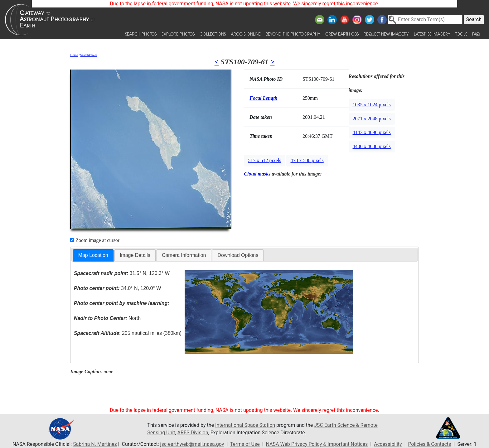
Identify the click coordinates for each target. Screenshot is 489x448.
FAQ (476, 34)
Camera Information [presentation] (184, 255)
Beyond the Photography (293, 34)
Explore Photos (178, 34)
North (107, 318)
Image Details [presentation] (135, 255)
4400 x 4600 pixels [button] (372, 146)
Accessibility (388, 444)
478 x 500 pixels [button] (307, 160)
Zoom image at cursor (95, 240)
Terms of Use (245, 444)
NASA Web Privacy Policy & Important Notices (317, 444)
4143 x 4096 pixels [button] (372, 132)
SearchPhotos (89, 55)
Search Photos (141, 34)
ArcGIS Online (246, 34)
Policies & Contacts (429, 444)
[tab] (93, 255)
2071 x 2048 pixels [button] (372, 119)
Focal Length (263, 98)
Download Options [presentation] (238, 255)
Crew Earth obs (342, 34)
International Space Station (245, 425)
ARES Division (193, 433)
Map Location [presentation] (93, 255)
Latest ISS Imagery (432, 34)
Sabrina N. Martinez (95, 444)
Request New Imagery (386, 34)
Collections (213, 34)
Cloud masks (257, 174)
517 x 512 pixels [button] (264, 160)
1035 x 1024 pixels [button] (372, 105)
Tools (461, 34)
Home (74, 55)
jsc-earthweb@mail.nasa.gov (192, 444)
